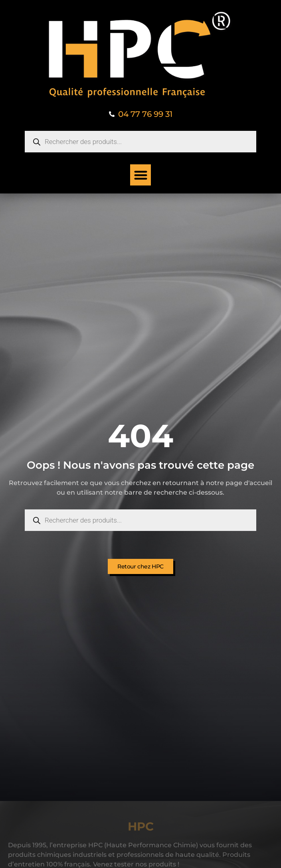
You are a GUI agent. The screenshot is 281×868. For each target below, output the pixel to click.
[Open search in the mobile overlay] (140, 142)
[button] (141, 175)
